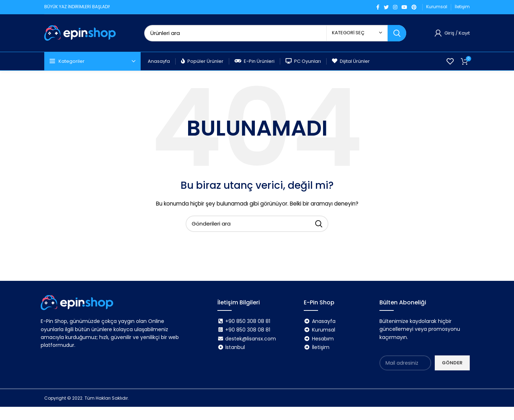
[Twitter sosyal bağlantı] (386, 7)
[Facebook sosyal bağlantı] (378, 7)
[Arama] (275, 33)
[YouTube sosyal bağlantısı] (404, 7)
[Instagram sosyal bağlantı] (395, 7)
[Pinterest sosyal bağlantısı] (414, 7)
